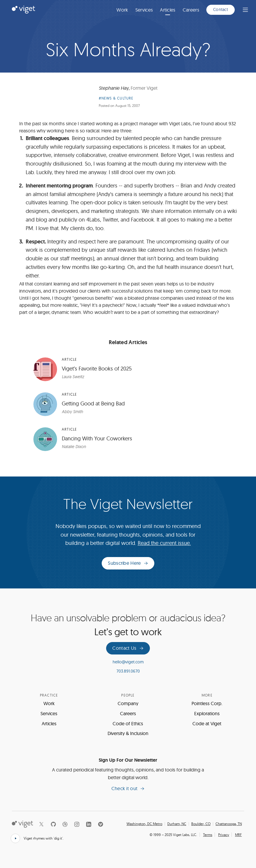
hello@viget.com (128, 662)
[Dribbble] (65, 824)
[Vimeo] (101, 824)
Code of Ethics (128, 723)
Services (144, 10)
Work (122, 10)
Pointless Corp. (207, 703)
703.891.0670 (128, 671)
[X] (41, 824)
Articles (168, 10)
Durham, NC (177, 824)
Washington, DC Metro (144, 824)
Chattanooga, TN (229, 824)
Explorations (207, 713)
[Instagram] (77, 824)
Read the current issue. (164, 543)
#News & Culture (116, 98)
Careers (191, 10)
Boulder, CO (201, 824)
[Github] (53, 824)
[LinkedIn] (89, 824)
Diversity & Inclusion (128, 733)
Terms (208, 835)
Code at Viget (207, 723)
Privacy (224, 835)
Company (128, 703)
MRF (238, 835)
